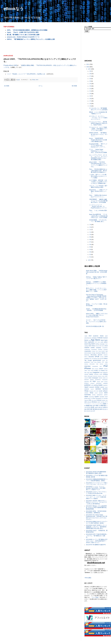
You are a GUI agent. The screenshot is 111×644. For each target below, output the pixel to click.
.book (86, 336)
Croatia (93, 351)
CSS (97, 351)
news (90, 378)
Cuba (100, 351)
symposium (100, 395)
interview (87, 366)
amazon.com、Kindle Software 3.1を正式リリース (23, 37)
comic (93, 348)
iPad (106, 366)
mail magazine (104, 373)
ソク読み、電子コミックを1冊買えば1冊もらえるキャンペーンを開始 (98, 176)
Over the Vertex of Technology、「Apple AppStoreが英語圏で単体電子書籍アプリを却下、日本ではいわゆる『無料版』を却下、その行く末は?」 (96, 298)
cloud (106, 346)
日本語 (87, 411)
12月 (89, 69)
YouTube (103, 402)
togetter (97, 397)
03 (90, 252)
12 (90, 230)
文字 (94, 411)
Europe (102, 357)
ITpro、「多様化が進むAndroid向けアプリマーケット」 (98, 196)
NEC (106, 376)
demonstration (88, 353)
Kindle (96, 371)
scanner (87, 389)
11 (90, 232)
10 (90, 235)
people (98, 382)
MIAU (86, 376)
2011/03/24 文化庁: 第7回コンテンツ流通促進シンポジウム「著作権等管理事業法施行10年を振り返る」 (96, 527)
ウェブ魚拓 (95, 597)
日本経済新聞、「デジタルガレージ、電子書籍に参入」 (98, 221)
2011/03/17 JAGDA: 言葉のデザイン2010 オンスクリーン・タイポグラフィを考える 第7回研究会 (97, 502)
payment (87, 382)
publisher (88, 385)
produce (86, 383)
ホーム (41, 86)
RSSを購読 (88, 578)
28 (90, 74)
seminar (98, 389)
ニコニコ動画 (102, 404)
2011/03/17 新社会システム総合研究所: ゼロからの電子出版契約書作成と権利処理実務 (97, 507)
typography (98, 398)
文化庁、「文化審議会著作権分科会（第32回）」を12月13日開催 (96, 310)
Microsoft (90, 376)
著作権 (95, 409)
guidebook (87, 362)
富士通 (91, 411)
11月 (89, 260)
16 (90, 104)
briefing (97, 344)
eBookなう (14, 9)
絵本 (91, 406)
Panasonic (105, 380)
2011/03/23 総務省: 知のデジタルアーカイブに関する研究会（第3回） (97, 522)
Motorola (95, 376)
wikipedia (89, 402)
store (37, 80)
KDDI (92, 371)
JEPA (86, 371)
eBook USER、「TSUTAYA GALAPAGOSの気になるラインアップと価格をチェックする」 (98, 164)
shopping (91, 391)
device (103, 353)
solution (86, 393)
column (87, 348)
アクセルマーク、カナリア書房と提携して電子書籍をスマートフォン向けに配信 (98, 129)
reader (100, 385)
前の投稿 (74, 86)
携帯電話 (104, 406)
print (102, 382)
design (94, 353)
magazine (96, 372)
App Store (95, 340)
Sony (91, 393)
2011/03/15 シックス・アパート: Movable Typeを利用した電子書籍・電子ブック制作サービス (96, 488)
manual (86, 374)
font (99, 359)
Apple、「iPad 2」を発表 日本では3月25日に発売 (23, 32)
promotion (99, 383)
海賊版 (88, 406)
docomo (100, 355)
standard (101, 393)
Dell (107, 351)
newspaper (95, 378)
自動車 (96, 407)
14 (90, 225)
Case (106, 344)
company (99, 348)
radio (92, 385)
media (101, 374)
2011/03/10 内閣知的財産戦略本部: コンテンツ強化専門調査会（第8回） (97, 480)
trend (89, 398)
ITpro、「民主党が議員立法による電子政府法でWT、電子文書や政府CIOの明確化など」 (98, 171)
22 (90, 89)
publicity (105, 383)
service (105, 389)
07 (90, 242)
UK (102, 398)
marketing (96, 374)
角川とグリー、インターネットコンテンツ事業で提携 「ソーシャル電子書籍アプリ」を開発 (96, 290)
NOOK (100, 378)
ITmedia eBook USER (10, 65)
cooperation (88, 351)
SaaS (106, 387)
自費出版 (100, 407)
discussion (93, 355)
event (106, 357)
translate (102, 397)
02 (90, 254)
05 (90, 247)
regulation (105, 385)
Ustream (99, 400)
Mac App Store (88, 373)
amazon (94, 338)
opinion (92, 380)
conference (87, 349)
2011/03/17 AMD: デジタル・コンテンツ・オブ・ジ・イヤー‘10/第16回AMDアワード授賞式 (96, 497)
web (86, 402)
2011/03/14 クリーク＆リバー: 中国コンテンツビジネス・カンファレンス (97, 484)
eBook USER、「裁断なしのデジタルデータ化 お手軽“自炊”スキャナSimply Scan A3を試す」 (97, 315)
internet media (104, 364)
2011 (88, 64)
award (86, 344)
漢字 (94, 406)
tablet (86, 397)
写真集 (104, 407)
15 (90, 106)
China (93, 346)
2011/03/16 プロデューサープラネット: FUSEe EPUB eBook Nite (96, 493)
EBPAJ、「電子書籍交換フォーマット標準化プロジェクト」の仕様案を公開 (31, 39)
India (106, 362)
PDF (94, 381)
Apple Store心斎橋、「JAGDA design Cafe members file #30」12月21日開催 (97, 272)
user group (94, 400)
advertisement (88, 338)
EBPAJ (86, 357)
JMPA (89, 371)
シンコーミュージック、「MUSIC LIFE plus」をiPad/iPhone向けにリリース (98, 206)
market (91, 374)
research (92, 387)
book (93, 344)
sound (96, 393)
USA (90, 400)
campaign (102, 344)
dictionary (87, 355)
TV (91, 398)
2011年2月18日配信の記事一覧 (95, 326)
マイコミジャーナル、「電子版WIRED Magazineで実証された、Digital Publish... (98, 123)
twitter (94, 398)
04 (90, 249)
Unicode (105, 398)
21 (90, 91)
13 (90, 227)
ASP (96, 342)
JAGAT (101, 369)
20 (90, 94)
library (103, 371)
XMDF (99, 402)
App (90, 340)
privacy (106, 382)
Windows (94, 402)
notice (104, 378)
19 (90, 96)
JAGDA (106, 369)
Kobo (100, 371)
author (106, 342)
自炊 (92, 407)
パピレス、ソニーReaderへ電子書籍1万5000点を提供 (98, 186)
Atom (99, 342)
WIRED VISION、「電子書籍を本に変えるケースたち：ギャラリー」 (98, 134)
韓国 (97, 406)
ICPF (103, 362)
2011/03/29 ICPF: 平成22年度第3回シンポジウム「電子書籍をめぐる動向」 (97, 536)
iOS (101, 366)
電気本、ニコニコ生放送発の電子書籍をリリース (98, 113)
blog (90, 344)
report (86, 387)
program (92, 383)
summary (88, 395)
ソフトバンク (95, 404)
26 (90, 79)
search (92, 389)
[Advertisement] (41, 47)
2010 (88, 67)
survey (94, 395)
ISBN (93, 369)
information (92, 364)
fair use (91, 359)
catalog (86, 346)
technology (91, 397)
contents (100, 349)
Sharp (34, 80)
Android (100, 338)
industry (86, 364)
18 (90, 99)
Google (90, 360)
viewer (104, 400)
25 (90, 81)
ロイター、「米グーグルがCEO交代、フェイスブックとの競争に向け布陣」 (96, 321)
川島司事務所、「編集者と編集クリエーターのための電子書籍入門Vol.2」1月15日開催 (98, 201)
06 (90, 244)
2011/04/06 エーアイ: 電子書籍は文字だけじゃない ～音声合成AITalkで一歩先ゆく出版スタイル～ (97, 541)
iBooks (99, 362)
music (103, 376)
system (106, 395)
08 (90, 240)
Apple (102, 340)
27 (90, 76)
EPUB (97, 357)
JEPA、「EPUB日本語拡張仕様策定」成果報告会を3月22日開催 (27, 30)
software (105, 391)
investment (95, 366)
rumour (102, 387)
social (100, 391)
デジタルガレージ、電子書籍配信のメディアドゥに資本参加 (98, 109)
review (97, 387)
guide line (105, 360)
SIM (95, 391)
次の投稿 (7, 86)
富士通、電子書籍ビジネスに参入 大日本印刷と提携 (23, 35)
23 (90, 86)
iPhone (88, 368)
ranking (96, 385)
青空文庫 (90, 409)
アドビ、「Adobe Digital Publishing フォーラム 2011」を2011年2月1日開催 (98, 151)
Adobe (102, 336)
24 (90, 84)
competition (105, 348)
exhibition (87, 359)
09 (90, 237)
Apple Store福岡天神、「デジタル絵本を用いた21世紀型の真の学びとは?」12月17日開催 (98, 216)
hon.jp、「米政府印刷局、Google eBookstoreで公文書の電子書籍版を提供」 (98, 140)
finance (95, 359)
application (91, 342)
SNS (97, 391)
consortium (94, 349)
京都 (100, 406)
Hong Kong (94, 362)
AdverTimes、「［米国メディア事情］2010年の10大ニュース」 (98, 191)
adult (106, 336)
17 (90, 101)
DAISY (103, 351)
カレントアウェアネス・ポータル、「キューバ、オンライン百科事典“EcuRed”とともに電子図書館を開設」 (98, 157)
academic (96, 336)
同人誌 (104, 409)
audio (102, 342)
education (91, 357)
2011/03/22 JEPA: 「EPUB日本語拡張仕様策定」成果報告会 (96, 512)
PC (91, 382)
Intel (97, 364)
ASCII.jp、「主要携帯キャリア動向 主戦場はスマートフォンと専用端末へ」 (96, 283)
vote (107, 400)
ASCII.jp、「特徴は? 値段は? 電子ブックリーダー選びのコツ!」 (96, 278)
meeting (105, 374)
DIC (107, 353)
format (102, 359)
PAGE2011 (98, 380)
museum (99, 376)
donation (106, 355)
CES (90, 346)
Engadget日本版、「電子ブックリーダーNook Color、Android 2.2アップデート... (98, 145)
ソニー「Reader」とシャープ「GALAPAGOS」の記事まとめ (26, 74)
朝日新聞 (100, 409)
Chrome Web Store (100, 346)
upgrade (86, 400)
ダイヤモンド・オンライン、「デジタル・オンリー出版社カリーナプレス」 (98, 118)
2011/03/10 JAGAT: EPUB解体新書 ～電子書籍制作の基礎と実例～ (97, 472)
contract (106, 349)
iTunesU (97, 369)
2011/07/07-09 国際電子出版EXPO (96, 545)
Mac (106, 371)
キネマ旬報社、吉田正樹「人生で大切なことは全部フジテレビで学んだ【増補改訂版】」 (98, 182)
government (97, 360)
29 (90, 71)
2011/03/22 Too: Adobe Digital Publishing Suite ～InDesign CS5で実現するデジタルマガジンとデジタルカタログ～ (97, 517)
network (86, 378)
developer (99, 353)
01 (90, 257)
